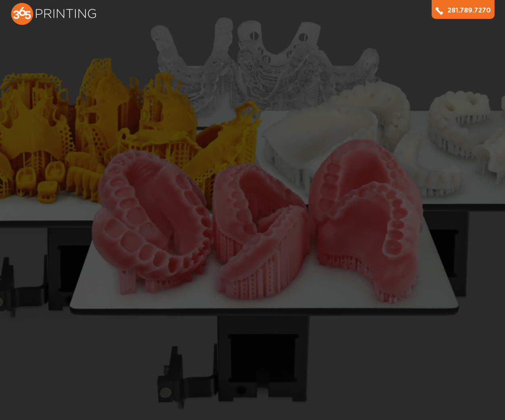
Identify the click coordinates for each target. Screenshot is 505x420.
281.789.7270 (463, 10)
